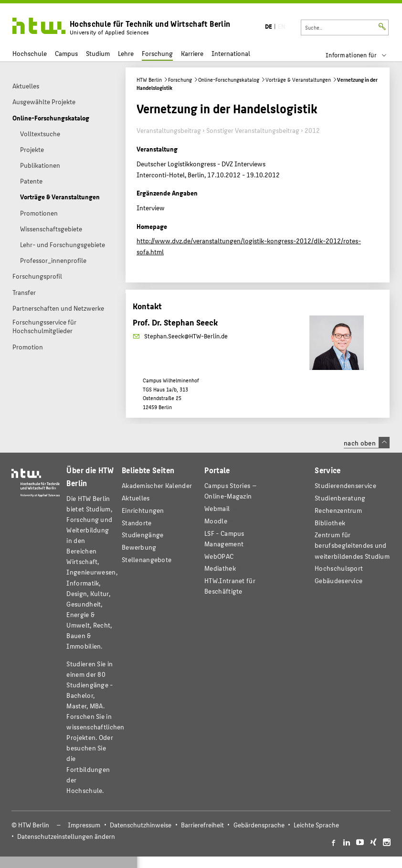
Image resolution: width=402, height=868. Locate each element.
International (231, 53)
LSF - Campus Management (224, 538)
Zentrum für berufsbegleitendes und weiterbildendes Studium (352, 545)
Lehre (126, 53)
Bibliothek (330, 523)
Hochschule (30, 53)
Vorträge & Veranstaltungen (298, 80)
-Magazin (231, 491)
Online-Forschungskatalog (229, 80)
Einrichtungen (143, 510)
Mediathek (220, 568)
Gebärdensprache (259, 825)
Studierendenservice (345, 485)
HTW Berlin (149, 80)
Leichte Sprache (316, 825)
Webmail (217, 508)
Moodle (216, 521)
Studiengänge (143, 535)
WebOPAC (219, 556)
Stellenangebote (147, 559)
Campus (66, 53)
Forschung (157, 53)
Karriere (192, 53)
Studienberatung (340, 498)
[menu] (362, 55)
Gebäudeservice (339, 580)
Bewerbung (139, 547)
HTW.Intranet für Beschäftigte (230, 586)
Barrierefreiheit (202, 825)
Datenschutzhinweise (141, 825)
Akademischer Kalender (157, 485)
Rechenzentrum (338, 510)
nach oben (367, 443)
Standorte (137, 523)
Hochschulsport (339, 568)
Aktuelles (136, 498)
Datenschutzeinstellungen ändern (66, 836)
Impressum (84, 825)
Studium (98, 53)
